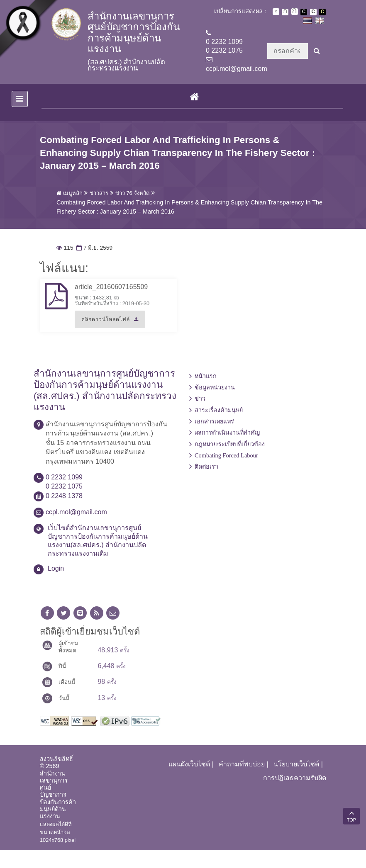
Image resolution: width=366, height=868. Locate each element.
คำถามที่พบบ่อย (242, 782)
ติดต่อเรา (206, 484)
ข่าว (200, 416)
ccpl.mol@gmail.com (237, 69)
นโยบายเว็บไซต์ (296, 782)
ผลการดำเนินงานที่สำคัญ (227, 450)
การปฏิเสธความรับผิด (295, 795)
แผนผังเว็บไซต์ (189, 782)
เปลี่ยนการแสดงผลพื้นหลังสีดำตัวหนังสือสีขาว (304, 12)
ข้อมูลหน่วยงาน (215, 405)
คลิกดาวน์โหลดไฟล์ (107, 340)
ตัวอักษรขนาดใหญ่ (295, 12)
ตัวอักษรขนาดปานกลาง (285, 12)
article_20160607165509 (111, 305)
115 (65, 266)
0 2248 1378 (64, 514)
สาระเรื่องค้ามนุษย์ (219, 428)
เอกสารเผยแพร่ (214, 439)
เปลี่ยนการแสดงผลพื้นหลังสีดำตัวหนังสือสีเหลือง (322, 12)
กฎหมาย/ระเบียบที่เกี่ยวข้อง (230, 462)
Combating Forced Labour (226, 473)
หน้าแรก (206, 394)
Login (56, 586)
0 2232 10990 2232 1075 (224, 46)
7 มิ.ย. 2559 (94, 266)
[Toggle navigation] (20, 116)
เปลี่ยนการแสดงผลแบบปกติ (313, 12)
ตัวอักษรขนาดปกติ (276, 12)
